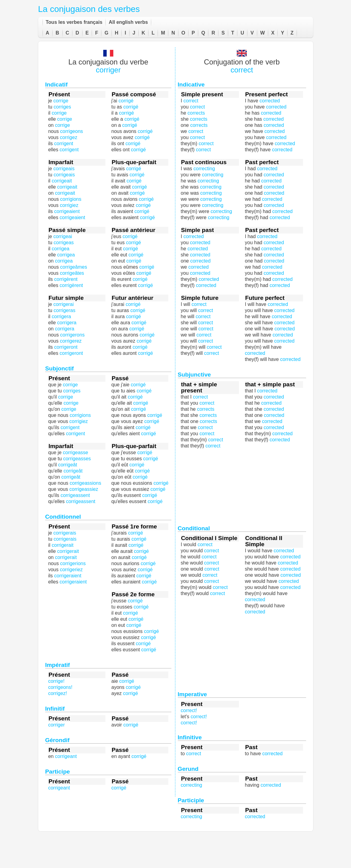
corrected (255, 353)
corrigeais (64, 175)
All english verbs (128, 22)
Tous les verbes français (74, 22)
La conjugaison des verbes (89, 9)
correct (242, 70)
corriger (108, 70)
